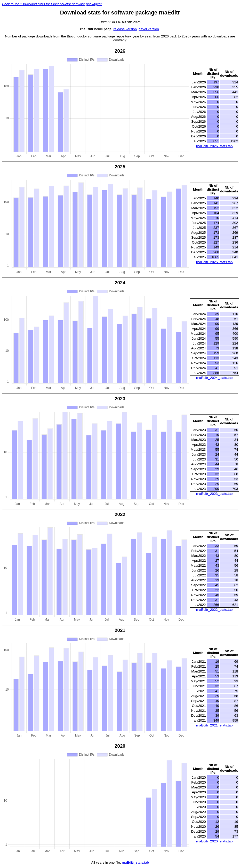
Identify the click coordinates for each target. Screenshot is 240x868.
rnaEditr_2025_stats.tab (214, 262)
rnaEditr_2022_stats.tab (214, 610)
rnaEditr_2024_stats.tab (214, 378)
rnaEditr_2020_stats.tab (214, 841)
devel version (149, 29)
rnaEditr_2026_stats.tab (214, 146)
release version (125, 29)
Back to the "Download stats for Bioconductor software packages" (52, 4)
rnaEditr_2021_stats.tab (214, 725)
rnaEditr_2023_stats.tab (214, 494)
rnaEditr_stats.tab (135, 862)
